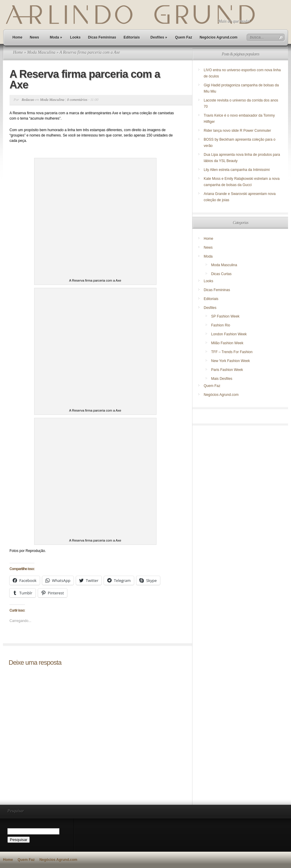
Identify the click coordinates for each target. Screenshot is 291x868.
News (34, 37)
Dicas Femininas (102, 37)
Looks (75, 37)
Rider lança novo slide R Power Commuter (237, 131)
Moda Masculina (41, 52)
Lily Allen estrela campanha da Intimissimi (237, 170)
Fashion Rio (221, 325)
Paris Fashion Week (227, 370)
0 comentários (77, 100)
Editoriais (132, 37)
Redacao (28, 100)
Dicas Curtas (221, 274)
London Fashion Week (229, 334)
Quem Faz (184, 37)
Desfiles (159, 37)
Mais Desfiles (222, 379)
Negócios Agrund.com (219, 37)
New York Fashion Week (231, 361)
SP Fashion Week (225, 316)
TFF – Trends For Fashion (232, 352)
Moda (56, 37)
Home (17, 37)
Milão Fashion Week (227, 343)
